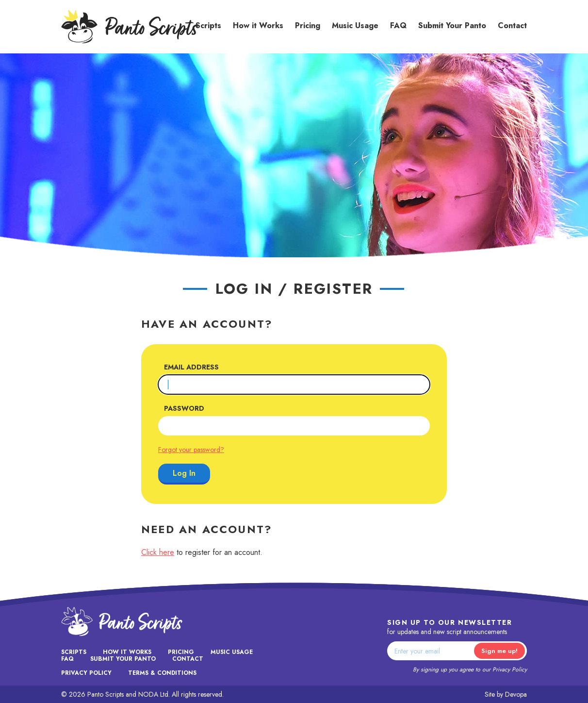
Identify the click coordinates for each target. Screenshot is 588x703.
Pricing (308, 25)
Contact (512, 25)
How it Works (258, 25)
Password (184, 408)
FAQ (398, 25)
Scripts (208, 25)
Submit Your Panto (452, 25)
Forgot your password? (191, 450)
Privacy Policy (510, 670)
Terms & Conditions (162, 673)
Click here (158, 552)
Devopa (516, 694)
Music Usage (355, 25)
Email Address (191, 367)
